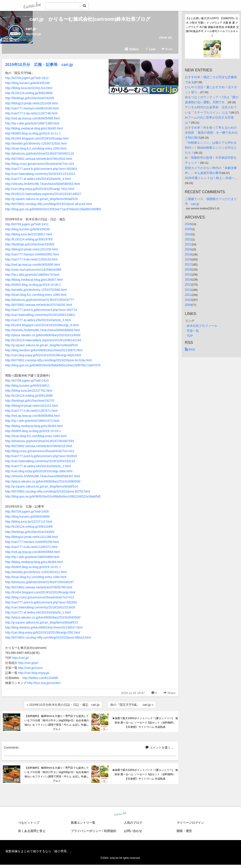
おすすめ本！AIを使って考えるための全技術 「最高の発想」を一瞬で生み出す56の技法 (211, 133)
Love (150, 49)
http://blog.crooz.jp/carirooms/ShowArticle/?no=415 (40, 164)
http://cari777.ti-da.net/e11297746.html (31, 113)
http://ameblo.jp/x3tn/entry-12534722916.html (36, 143)
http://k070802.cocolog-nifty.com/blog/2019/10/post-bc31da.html (49, 360)
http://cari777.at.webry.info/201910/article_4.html (38, 179)
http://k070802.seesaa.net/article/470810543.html (39, 159)
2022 (188, 239)
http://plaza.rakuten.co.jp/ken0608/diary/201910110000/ (43, 335)
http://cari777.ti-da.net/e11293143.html (31, 259)
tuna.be (120, 814)
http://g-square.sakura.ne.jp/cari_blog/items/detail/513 (42, 622)
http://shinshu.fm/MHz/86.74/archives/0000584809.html (43, 330)
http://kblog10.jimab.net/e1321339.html (32, 249)
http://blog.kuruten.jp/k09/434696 (27, 517)
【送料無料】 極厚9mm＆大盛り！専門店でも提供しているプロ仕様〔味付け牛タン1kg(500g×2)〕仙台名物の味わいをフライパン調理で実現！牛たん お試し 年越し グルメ (57, 722)
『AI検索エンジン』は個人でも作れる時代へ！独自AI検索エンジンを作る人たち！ (211, 148)
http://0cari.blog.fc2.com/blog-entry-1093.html (36, 148)
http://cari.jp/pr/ (28, 663)
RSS (190, 350)
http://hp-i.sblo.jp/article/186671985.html (32, 123)
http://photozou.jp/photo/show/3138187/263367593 (40, 441)
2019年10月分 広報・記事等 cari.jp (39, 65)
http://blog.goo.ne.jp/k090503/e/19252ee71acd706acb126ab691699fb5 (53, 209)
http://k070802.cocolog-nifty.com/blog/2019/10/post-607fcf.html (48, 491)
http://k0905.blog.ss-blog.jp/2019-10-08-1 (33, 285)
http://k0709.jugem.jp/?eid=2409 (27, 511)
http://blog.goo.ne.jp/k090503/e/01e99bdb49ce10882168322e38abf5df (53, 496)
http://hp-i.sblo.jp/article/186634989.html (32, 557)
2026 (188, 224)
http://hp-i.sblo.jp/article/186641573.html (32, 421)
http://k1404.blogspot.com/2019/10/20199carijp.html (40, 592)
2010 (188, 300)
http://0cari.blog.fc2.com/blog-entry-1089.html (36, 295)
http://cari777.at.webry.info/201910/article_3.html (38, 320)
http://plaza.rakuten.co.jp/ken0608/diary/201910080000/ (43, 481)
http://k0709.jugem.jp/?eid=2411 (27, 224)
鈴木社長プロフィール (202, 326)
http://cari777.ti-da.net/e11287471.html (31, 411)
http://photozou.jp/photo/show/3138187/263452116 (40, 153)
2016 (188, 269)
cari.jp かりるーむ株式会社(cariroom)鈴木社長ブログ (90, 19)
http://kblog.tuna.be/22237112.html (29, 522)
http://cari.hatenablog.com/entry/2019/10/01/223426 (40, 607)
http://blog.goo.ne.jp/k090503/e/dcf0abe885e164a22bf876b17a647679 (53, 365)
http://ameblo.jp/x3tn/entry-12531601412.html (36, 572)
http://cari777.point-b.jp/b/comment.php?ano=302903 (41, 169)
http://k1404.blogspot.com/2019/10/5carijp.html (37, 138)
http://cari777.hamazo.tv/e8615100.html (32, 108)
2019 (188, 254)
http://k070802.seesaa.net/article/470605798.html (39, 587)
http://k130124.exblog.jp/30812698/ (29, 396)
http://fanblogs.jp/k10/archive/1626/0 (30, 532)
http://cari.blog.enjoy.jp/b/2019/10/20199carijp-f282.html (43, 632)
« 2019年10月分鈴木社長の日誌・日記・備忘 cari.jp (63, 705)
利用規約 (110, 831)
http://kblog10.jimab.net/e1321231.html (32, 406)
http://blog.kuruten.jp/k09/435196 (27, 83)
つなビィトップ (29, 823)
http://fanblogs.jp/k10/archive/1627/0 (30, 401)
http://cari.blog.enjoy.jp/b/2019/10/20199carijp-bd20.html (43, 355)
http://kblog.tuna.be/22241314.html (29, 88)
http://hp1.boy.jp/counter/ (44, 683)
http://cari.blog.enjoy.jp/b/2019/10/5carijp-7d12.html (40, 189)
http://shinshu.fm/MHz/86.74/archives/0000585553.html (43, 184)
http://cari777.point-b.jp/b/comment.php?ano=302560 (41, 602)
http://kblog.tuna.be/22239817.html (29, 234)
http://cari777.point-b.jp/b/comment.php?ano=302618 (41, 456)
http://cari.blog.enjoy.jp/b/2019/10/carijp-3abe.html (39, 471)
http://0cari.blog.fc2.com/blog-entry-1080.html (36, 577)
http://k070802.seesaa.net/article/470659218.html (39, 446)
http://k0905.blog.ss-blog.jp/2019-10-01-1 (33, 567)
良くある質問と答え (32, 831)
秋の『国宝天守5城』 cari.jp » (132, 705)
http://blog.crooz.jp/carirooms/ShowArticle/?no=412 (40, 597)
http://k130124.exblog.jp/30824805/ (29, 93)
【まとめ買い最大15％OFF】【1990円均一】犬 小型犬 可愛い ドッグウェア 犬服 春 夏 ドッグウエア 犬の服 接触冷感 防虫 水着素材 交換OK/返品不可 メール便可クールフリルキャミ (212, 27)
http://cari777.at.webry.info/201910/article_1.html (38, 612)
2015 (188, 274)
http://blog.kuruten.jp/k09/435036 (27, 229)
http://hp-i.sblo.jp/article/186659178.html (32, 275)
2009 (188, 305)
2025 (188, 229)
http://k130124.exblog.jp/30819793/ (29, 239)
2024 (188, 234)
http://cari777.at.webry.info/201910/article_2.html (38, 466)
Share (167, 49)
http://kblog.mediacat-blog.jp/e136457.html (34, 280)
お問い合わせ (133, 831)
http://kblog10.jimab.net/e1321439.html (32, 103)
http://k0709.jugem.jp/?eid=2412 (27, 78)
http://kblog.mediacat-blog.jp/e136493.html (34, 128)
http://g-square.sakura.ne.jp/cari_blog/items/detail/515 (42, 345)
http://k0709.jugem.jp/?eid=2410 (27, 381)
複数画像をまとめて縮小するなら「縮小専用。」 (39, 851)
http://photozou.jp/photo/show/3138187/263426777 (40, 300)
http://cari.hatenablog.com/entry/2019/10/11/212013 (40, 174)
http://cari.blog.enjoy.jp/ (34, 673)
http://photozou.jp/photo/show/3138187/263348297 (40, 582)
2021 (188, 244)
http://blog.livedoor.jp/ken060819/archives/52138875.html (44, 350)
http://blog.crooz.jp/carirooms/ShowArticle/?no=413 (40, 451)
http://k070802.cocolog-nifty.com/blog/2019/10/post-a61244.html (49, 204)
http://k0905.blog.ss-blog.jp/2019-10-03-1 (33, 431)
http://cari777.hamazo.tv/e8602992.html (32, 254)
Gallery (132, 49)
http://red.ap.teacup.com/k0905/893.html (33, 552)
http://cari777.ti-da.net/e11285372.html (31, 547)
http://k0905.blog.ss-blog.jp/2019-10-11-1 (33, 133)
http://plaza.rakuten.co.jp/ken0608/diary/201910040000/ (43, 617)
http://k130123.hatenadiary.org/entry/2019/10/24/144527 (43, 194)
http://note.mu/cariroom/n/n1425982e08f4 (33, 270)
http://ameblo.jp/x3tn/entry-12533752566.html (36, 290)
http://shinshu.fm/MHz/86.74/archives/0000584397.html (43, 476)
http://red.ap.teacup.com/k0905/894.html (33, 416)
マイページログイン (190, 823)
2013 (188, 284)
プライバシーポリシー (86, 831)
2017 (188, 264)
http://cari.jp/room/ (30, 668)
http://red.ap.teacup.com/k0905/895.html (33, 265)
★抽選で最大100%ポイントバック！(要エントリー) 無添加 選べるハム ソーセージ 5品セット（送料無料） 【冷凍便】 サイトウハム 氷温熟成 (145, 723)
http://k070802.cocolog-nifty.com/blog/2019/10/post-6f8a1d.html (48, 637)
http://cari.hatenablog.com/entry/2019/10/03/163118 (40, 461)
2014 (188, 279)
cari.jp (31, 29)
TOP (190, 336)
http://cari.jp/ (21, 658)
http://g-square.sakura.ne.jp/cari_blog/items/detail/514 (42, 486)
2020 (188, 249)
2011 (188, 295)
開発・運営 (184, 831)
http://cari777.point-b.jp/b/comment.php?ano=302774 (41, 310)
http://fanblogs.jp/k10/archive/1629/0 (30, 98)
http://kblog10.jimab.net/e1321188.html (32, 537)
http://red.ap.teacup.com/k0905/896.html (33, 118)
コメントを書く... (159, 747)
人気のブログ (133, 823)
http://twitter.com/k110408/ (40, 678)
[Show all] (165, 37)
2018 (188, 259)
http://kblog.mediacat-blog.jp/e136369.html (34, 562)
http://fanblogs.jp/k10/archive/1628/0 (30, 244)
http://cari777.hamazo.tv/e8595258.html (32, 542)
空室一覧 (193, 331)
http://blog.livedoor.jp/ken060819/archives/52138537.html (44, 627)
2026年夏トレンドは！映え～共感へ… (211, 178)
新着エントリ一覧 (83, 823)
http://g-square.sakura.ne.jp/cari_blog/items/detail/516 (42, 199)
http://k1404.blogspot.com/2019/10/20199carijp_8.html (42, 325)
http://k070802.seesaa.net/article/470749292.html (39, 305)
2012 (188, 290)
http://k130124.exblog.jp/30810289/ (29, 527)
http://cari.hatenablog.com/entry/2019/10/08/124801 (40, 315)
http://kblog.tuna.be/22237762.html (29, 391)
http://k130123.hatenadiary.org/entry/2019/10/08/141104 (43, 340)
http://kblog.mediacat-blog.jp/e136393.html (34, 426)
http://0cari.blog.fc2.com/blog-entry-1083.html (36, 436)
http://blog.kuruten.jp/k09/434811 (27, 386)
